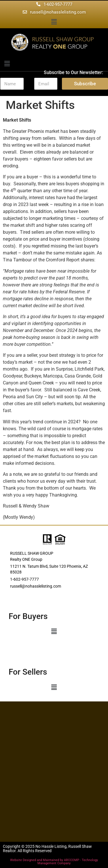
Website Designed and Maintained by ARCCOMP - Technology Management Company (54, 862)
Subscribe (85, 84)
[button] (54, 22)
